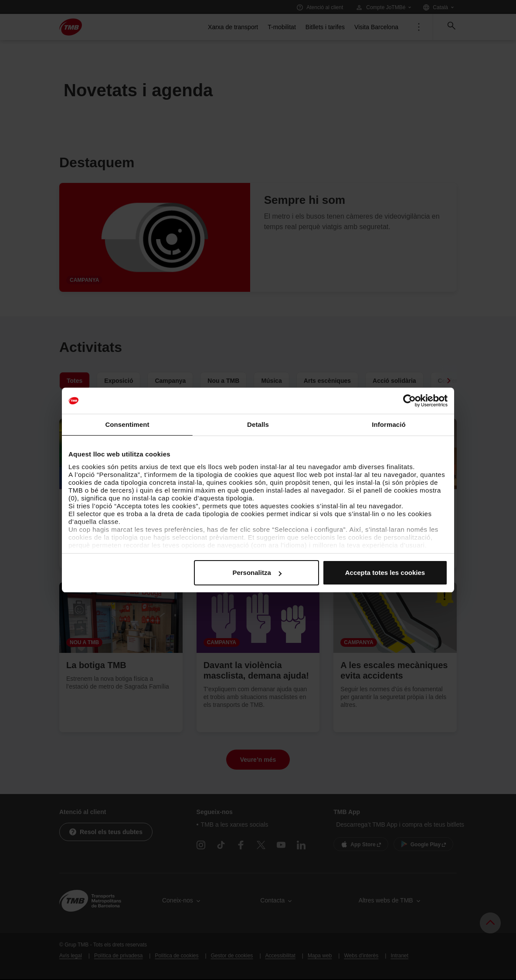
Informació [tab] (389, 424)
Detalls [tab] (258, 424)
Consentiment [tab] (127, 424)
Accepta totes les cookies (385, 573)
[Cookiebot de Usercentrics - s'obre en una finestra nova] (409, 401)
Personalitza (257, 573)
